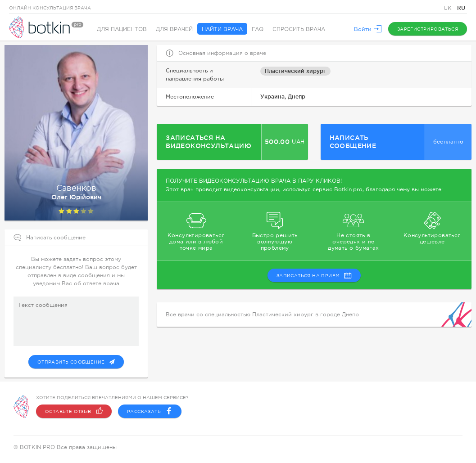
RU (461, 8)
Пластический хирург (295, 71)
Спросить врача (299, 29)
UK (449, 8)
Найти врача (222, 29)
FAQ (258, 29)
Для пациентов (122, 29)
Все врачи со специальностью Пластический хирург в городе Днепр (262, 315)
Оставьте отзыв (74, 411)
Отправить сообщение (76, 362)
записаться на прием (314, 275)
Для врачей (174, 29)
